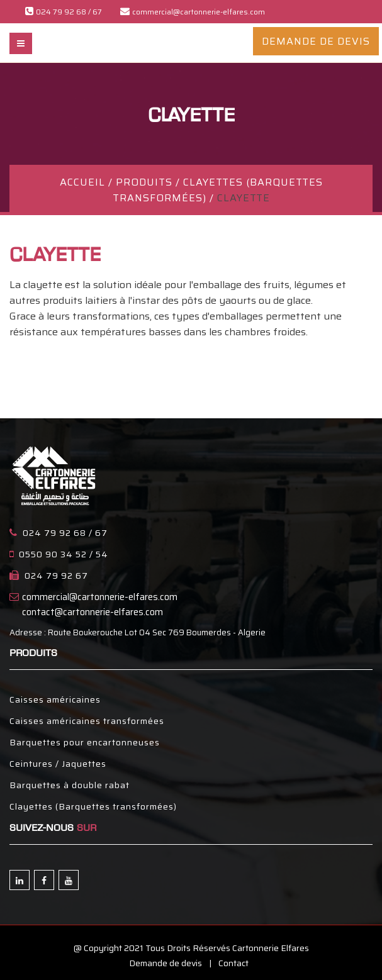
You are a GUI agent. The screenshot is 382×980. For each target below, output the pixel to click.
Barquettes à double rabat (70, 785)
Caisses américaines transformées (87, 721)
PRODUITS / (149, 182)
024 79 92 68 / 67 (65, 533)
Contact (233, 963)
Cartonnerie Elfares (271, 948)
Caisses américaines (55, 699)
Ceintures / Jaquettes (58, 764)
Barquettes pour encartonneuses (85, 742)
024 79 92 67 (56, 576)
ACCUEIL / (88, 182)
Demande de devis (166, 963)
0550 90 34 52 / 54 (64, 554)
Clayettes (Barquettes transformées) (93, 806)
